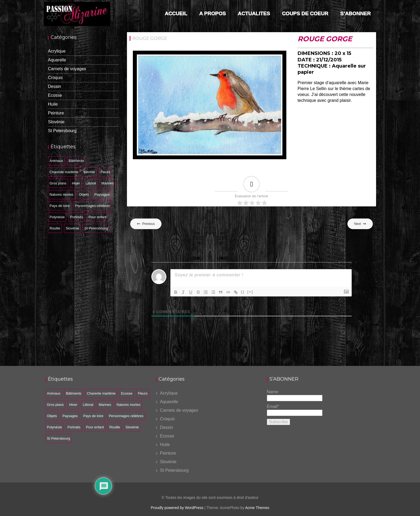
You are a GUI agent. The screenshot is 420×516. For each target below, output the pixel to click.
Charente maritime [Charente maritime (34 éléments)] (64, 172)
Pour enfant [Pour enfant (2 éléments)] (98, 217)
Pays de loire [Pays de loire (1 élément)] (60, 206)
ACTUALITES (254, 14)
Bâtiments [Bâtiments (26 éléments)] (76, 161)
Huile (53, 104)
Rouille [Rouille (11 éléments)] (55, 228)
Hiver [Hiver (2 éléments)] (76, 183)
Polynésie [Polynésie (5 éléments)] (57, 217)
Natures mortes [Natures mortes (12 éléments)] (61, 194)
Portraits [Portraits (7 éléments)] (77, 217)
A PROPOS (213, 14)
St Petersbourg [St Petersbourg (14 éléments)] (96, 228)
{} (243, 292)
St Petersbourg (62, 131)
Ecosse (55, 95)
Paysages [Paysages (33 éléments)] (102, 194)
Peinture (56, 113)
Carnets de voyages (67, 69)
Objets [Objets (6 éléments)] (84, 194)
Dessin (55, 86)
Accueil (176, 14)
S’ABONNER (355, 14)
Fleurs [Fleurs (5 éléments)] (105, 172)
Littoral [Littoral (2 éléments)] (91, 183)
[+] (250, 292)
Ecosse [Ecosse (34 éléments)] (89, 172)
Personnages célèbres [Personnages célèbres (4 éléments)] (93, 206)
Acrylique (57, 51)
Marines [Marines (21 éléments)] (108, 183)
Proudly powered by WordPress (177, 508)
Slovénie (56, 122)
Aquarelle (57, 60)
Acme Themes (257, 508)
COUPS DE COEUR (305, 14)
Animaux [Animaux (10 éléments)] (56, 161)
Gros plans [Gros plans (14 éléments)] (58, 183)
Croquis (55, 78)
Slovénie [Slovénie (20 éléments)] (72, 228)
